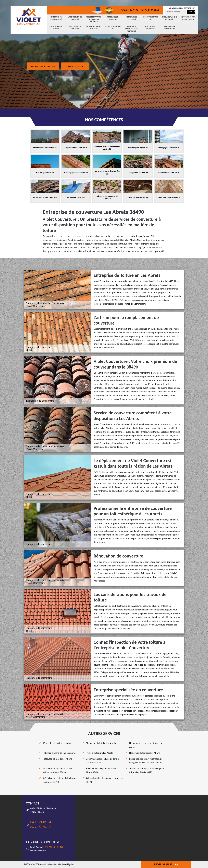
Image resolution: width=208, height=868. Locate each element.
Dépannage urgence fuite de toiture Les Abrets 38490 (103, 761)
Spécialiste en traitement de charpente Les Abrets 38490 (61, 780)
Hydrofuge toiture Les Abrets (99, 753)
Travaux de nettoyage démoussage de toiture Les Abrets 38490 (147, 770)
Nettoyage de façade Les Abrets (57, 759)
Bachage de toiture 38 (113, 28)
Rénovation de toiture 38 (75, 28)
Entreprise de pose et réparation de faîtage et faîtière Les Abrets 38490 (146, 761)
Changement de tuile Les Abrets (101, 743)
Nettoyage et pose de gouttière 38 (188, 18)
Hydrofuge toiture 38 (150, 18)
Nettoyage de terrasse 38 (132, 18)
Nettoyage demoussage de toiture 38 (131, 29)
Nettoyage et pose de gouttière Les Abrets (146, 745)
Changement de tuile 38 (56, 28)
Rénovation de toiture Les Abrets (58, 743)
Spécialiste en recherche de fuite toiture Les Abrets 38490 (58, 770)
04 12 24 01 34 (130, 10)
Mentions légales (66, 864)
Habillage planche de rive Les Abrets (60, 753)
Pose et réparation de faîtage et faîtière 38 (94, 19)
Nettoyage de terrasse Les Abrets (145, 753)
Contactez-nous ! (75, 66)
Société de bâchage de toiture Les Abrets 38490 (102, 770)
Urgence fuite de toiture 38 (75, 18)
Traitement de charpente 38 (169, 28)
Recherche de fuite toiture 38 (94, 28)
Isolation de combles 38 (150, 28)
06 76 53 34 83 (150, 10)
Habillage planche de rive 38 (169, 18)
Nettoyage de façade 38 (113, 18)
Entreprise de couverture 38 (56, 18)
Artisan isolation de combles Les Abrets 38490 (104, 780)
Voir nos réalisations (43, 66)
